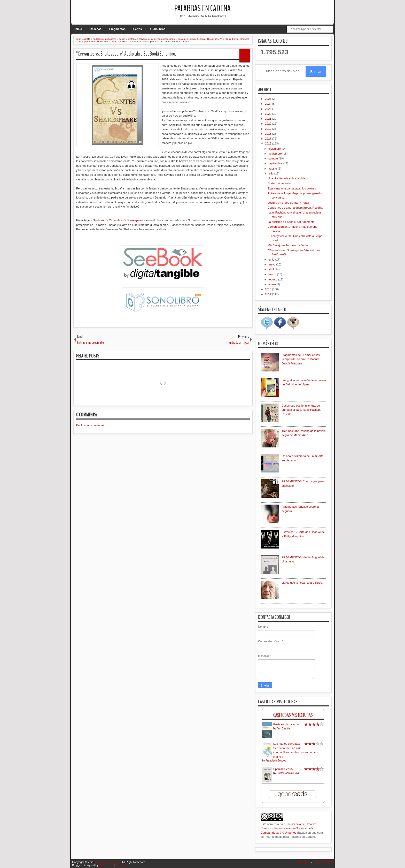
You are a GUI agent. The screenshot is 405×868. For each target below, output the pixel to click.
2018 (269, 134)
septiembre (276, 163)
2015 (269, 289)
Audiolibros (157, 29)
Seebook (99, 220)
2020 (269, 124)
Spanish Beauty (283, 769)
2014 (269, 294)
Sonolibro (194, 220)
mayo (272, 264)
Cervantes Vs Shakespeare (126, 220)
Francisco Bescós (276, 761)
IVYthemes (106, 865)
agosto (273, 169)
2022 (269, 114)
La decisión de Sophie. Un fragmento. (291, 222)
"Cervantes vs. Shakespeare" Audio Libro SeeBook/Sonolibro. (126, 54)
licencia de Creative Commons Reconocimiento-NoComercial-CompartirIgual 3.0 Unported (288, 828)
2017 (269, 139)
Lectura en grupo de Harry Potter (288, 203)
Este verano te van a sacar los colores (292, 188)
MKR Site (121, 865)
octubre (274, 158)
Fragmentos (117, 29)
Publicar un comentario (91, 425)
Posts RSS (303, 862)
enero (272, 284)
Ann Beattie (283, 729)
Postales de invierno (286, 724)
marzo (273, 274)
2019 (269, 129)
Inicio (78, 29)
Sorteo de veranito (279, 183)
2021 (269, 119)
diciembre (275, 149)
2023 (269, 109)
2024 (269, 104)
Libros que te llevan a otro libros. (302, 583)
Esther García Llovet (288, 773)
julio (271, 173)
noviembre (275, 154)
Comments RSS (323, 862)
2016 (269, 143)
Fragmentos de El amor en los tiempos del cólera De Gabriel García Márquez (301, 359)
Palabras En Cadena (202, 8)
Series (138, 29)
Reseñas (96, 29)
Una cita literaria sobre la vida (286, 178)
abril (271, 269)
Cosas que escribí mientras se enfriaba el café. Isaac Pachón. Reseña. (301, 410)
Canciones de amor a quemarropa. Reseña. (295, 208)
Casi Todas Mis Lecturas (293, 715)
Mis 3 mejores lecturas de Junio (288, 245)
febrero (273, 279)
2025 (269, 99)
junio (272, 260)
